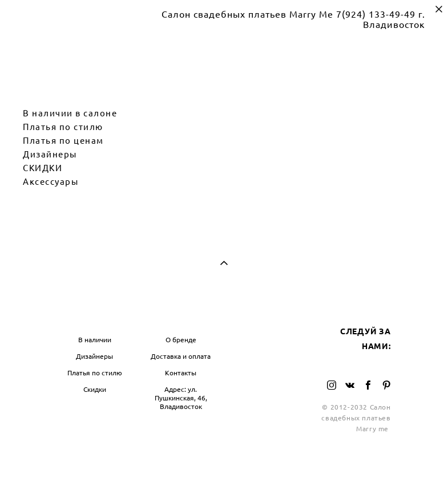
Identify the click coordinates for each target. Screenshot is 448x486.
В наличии (95, 340)
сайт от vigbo (224, 460)
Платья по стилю (63, 127)
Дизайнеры (50, 154)
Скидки (95, 389)
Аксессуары (51, 182)
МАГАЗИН (78, 316)
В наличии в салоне (70, 113)
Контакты (181, 373)
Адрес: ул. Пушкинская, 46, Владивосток (181, 398)
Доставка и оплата (181, 356)
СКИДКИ (43, 168)
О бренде (181, 340)
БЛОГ (241, 316)
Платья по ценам (63, 141)
